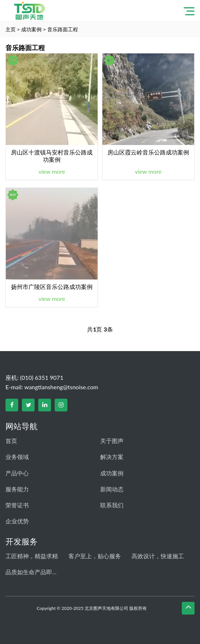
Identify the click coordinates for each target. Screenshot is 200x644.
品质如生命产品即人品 (33, 572)
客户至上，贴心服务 (95, 556)
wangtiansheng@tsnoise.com (61, 387)
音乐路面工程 (63, 29)
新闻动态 (112, 489)
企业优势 (17, 521)
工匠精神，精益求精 (32, 556)
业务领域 (17, 457)
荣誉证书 (17, 505)
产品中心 (17, 473)
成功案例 (31, 29)
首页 (11, 441)
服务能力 (17, 489)
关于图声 (112, 441)
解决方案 (112, 457)
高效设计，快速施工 (158, 556)
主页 (11, 29)
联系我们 (112, 505)
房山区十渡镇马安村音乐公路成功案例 (52, 156)
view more (52, 171)
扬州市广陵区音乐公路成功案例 (52, 287)
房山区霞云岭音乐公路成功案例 (148, 152)
